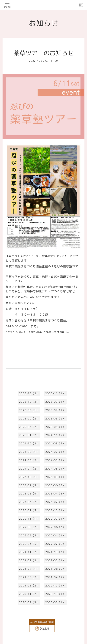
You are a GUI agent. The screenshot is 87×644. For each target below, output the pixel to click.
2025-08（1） (29, 410)
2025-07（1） (55, 410)
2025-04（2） (29, 427)
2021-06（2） (55, 569)
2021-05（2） (29, 577)
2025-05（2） (55, 419)
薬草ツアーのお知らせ (44, 53)
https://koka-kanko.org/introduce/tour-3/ (38, 332)
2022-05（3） (29, 535)
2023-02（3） (55, 502)
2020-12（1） (55, 586)
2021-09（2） (29, 560)
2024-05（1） (55, 460)
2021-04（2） (55, 577)
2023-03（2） (29, 502)
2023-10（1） (29, 477)
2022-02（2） (55, 544)
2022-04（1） (55, 535)
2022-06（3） (55, 527)
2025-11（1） (55, 393)
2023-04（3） (55, 494)
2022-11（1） (29, 519)
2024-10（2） (29, 443)
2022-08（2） (29, 527)
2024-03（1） (55, 469)
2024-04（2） (29, 469)
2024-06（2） (29, 460)
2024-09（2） (55, 443)
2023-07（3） (29, 485)
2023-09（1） (55, 477)
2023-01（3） (29, 510)
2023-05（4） (29, 494)
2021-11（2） (29, 552)
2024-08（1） (29, 452)
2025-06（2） (29, 419)
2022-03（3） (29, 544)
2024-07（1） (55, 452)
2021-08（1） (55, 560)
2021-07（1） (29, 569)
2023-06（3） (55, 485)
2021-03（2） (29, 586)
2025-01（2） (29, 435)
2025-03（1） (55, 427)
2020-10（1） (55, 594)
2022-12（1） (55, 510)
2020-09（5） (29, 602)
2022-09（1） (55, 519)
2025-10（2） (29, 402)
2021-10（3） (55, 552)
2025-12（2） (29, 393)
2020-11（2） (29, 594)
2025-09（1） (55, 402)
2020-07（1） (55, 602)
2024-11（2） (55, 435)
